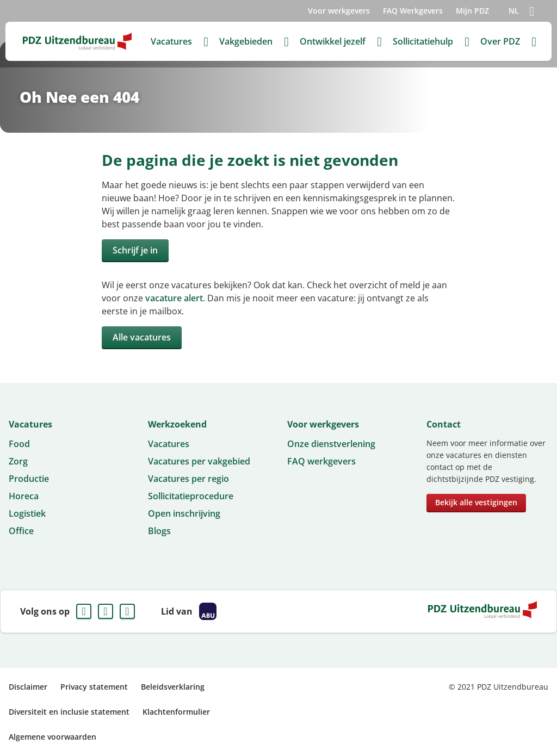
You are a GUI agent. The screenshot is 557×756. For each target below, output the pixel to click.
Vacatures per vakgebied (199, 461)
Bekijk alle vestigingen (476, 502)
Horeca (24, 496)
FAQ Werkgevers (413, 11)
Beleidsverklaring (173, 687)
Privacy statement (94, 687)
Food (19, 444)
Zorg (18, 461)
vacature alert (174, 298)
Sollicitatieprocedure (191, 496)
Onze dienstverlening (331, 444)
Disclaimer (28, 687)
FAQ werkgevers (321, 461)
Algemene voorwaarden (52, 737)
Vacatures (169, 444)
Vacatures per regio (188, 479)
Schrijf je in (135, 250)
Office (21, 531)
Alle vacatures (142, 337)
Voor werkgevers (339, 11)
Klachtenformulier (176, 712)
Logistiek (27, 513)
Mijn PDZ (472, 11)
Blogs (159, 531)
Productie (29, 479)
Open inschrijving (184, 513)
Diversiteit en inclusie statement (69, 712)
